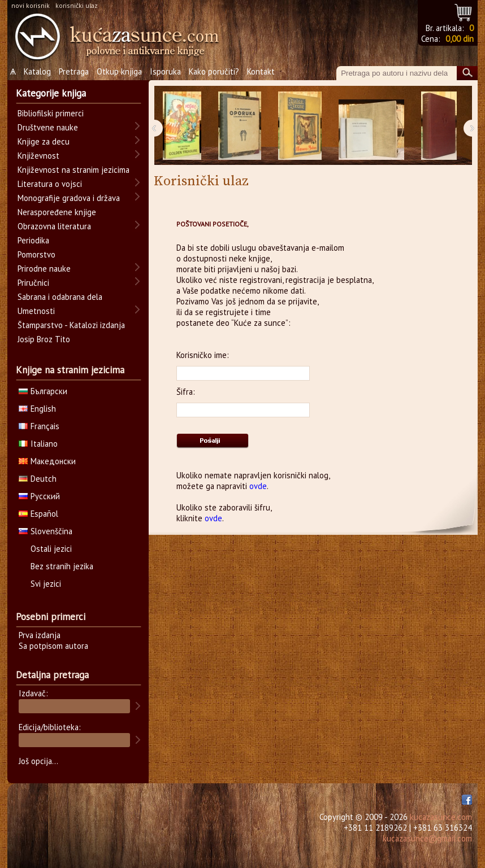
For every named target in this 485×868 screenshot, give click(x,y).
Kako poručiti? (214, 71)
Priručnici (33, 283)
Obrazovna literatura (54, 226)
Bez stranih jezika (62, 566)
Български (43, 391)
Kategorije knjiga (51, 93)
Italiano (38, 444)
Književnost (38, 156)
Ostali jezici (51, 549)
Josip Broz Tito (44, 339)
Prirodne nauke (44, 269)
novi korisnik (31, 5)
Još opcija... (38, 761)
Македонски (47, 461)
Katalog (37, 71)
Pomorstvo (36, 254)
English (37, 409)
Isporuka (165, 71)
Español (38, 514)
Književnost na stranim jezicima (73, 170)
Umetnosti (36, 311)
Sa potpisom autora (53, 646)
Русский (39, 496)
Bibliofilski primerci (51, 113)
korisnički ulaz (77, 5)
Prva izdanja (40, 635)
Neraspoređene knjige (57, 212)
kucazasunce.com (441, 817)
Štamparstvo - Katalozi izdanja (71, 325)
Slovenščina (46, 531)
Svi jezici (46, 584)
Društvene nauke (48, 127)
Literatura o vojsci (50, 184)
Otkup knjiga (119, 71)
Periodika (33, 240)
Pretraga (74, 71)
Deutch (38, 479)
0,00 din (460, 39)
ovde (258, 486)
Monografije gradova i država (69, 198)
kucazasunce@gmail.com (427, 838)
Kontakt (261, 71)
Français (39, 426)
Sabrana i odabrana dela (60, 297)
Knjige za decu (44, 141)
